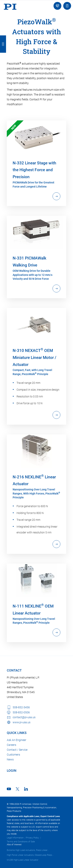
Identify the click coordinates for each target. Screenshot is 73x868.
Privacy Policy (33, 838)
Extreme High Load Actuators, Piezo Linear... (28, 850)
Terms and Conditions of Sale (21, 842)
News (10, 759)
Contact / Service (17, 750)
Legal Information (15, 838)
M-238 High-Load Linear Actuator (23, 860)
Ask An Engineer (17, 740)
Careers (11, 745)
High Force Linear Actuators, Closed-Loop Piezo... (30, 855)
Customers (13, 755)
